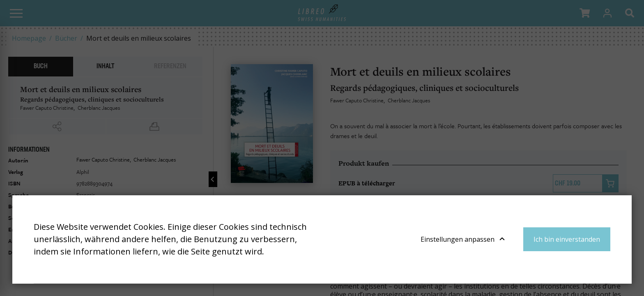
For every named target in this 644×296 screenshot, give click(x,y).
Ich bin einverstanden (567, 239)
